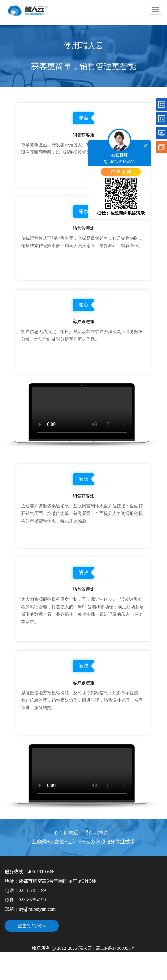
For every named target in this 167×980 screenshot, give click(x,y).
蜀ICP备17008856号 (115, 948)
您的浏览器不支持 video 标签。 (82, 413)
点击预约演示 (32, 926)
